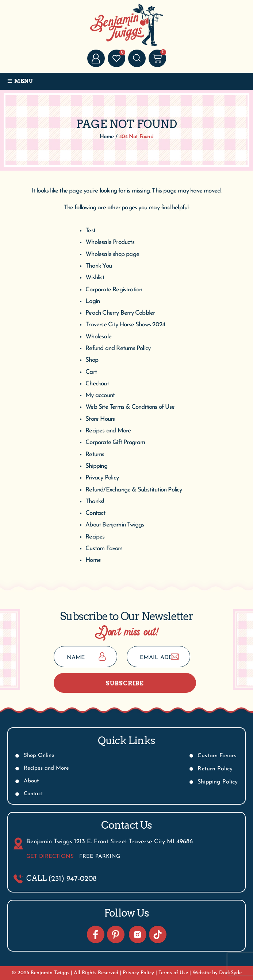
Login (93, 301)
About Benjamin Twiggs (115, 525)
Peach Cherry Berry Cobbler (120, 313)
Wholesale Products (110, 242)
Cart (91, 372)
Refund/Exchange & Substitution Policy (134, 490)
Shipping (96, 466)
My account (100, 395)
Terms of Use (173, 973)
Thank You (99, 266)
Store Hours (100, 419)
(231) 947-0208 (72, 879)
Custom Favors (104, 549)
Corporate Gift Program (115, 442)
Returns (95, 454)
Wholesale (98, 337)
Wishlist (95, 278)
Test (90, 231)
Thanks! (95, 501)
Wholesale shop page (112, 254)
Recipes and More (108, 431)
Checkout (97, 384)
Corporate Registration (114, 290)
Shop (92, 360)
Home (93, 560)
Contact (95, 513)
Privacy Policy (102, 478)
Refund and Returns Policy (118, 348)
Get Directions (50, 857)
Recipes (95, 537)
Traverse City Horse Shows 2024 (125, 325)
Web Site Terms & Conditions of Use (130, 407)
